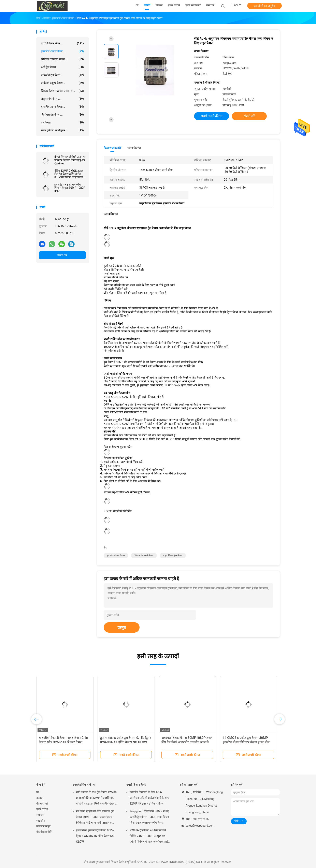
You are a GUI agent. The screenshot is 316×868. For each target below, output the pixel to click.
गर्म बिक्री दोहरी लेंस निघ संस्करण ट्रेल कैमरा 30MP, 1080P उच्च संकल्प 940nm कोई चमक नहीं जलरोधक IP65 (95, 818)
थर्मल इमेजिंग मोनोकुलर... (62, 130)
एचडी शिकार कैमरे (136, 785)
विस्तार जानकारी (112, 148)
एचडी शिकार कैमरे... (62, 43)
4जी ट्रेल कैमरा (62, 67)
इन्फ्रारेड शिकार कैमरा (84, 785)
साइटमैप (41, 821)
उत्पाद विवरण (134, 148)
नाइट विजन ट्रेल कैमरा (173, 556)
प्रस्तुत (122, 628)
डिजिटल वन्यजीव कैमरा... (62, 59)
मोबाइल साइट (43, 826)
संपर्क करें (62, 255)
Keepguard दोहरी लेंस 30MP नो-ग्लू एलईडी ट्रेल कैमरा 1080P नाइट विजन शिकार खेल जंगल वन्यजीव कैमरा (149, 817)
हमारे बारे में (42, 809)
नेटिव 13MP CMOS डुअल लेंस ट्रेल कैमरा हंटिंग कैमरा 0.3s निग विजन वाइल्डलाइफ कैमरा (70, 174)
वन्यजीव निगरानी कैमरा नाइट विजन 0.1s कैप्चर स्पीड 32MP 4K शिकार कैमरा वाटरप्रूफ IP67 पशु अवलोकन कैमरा (63, 742)
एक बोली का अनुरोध (264, 6)
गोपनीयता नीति (44, 832)
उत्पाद (39, 798)
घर (38, 792)
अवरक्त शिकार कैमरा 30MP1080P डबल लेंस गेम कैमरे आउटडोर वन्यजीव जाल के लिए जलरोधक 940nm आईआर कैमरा (187, 742)
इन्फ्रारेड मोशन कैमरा (116, 556)
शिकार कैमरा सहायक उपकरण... (62, 91)
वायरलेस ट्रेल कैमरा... (62, 75)
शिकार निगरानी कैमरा (144, 556)
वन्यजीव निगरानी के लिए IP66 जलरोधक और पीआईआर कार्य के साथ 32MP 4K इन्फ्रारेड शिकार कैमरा (149, 798)
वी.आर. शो (42, 804)
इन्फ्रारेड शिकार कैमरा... (62, 51)
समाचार (40, 815)
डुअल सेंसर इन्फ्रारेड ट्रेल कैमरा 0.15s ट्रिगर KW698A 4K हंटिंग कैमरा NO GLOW (95, 836)
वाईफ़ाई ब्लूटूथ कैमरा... (62, 83)
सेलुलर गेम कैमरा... (62, 99)
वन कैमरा (62, 122)
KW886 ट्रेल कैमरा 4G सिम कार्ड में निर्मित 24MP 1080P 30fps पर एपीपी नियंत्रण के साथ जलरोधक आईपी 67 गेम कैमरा (150, 837)
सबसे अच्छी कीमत (212, 116)
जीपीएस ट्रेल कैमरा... (62, 115)
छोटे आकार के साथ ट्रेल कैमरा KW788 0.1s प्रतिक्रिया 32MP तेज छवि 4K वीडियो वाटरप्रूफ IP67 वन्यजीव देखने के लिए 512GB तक (97, 798)
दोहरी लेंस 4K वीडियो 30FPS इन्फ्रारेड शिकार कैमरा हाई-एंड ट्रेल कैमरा (70, 160)
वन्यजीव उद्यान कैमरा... (62, 107)
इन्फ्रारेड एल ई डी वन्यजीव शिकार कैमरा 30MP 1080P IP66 (70, 188)
